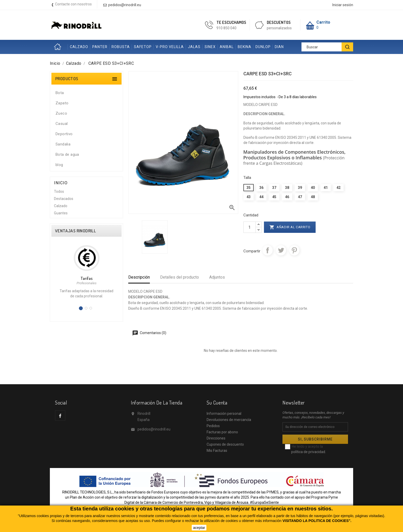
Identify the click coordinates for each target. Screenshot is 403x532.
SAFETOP (143, 47)
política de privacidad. (309, 452)
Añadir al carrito (290, 227)
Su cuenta (217, 402)
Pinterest (294, 250)
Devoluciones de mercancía (229, 420)
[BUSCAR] (347, 47)
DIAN (279, 47)
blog (59, 165)
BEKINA (245, 47)
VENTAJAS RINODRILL (75, 231)
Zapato (62, 103)
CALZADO (79, 47)
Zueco (61, 113)
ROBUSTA (121, 47)
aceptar (199, 528)
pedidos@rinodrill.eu (154, 429)
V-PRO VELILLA (170, 47)
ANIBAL (227, 47)
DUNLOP (263, 47)
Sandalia (63, 144)
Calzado (61, 206)
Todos (59, 191)
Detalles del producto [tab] (180, 277)
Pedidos (213, 426)
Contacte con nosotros (73, 4)
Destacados (64, 199)
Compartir (268, 250)
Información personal (224, 414)
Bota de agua (67, 154)
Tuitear (281, 250)
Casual (62, 124)
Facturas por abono (222, 432)
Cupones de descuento (225, 444)
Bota (60, 93)
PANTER (100, 47)
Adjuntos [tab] (217, 277)
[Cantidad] (250, 227)
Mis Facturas (217, 451)
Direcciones (216, 438)
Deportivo (64, 134)
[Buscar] (327, 47)
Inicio (59, 47)
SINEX (210, 47)
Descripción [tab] (139, 277)
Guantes (61, 213)
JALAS (194, 47)
